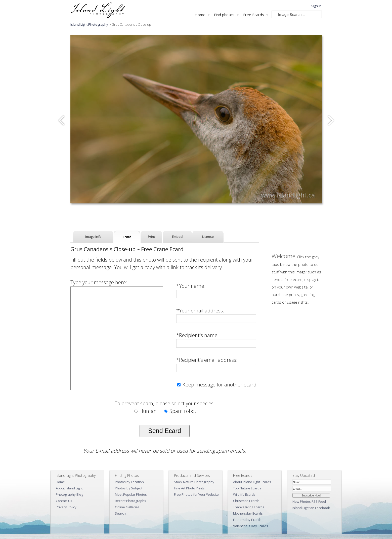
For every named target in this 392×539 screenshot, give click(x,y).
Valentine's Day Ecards (251, 526)
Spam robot (180, 411)
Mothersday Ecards (248, 513)
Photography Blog (69, 494)
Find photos (224, 15)
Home (200, 15)
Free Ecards (254, 15)
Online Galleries (127, 507)
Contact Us (64, 501)
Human (146, 411)
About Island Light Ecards (252, 482)
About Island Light (69, 488)
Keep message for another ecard (219, 385)
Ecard (127, 237)
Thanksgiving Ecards (249, 507)
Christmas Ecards (246, 501)
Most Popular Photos (131, 494)
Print (151, 237)
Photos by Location (129, 482)
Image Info (93, 237)
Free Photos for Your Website (196, 494)
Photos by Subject (129, 488)
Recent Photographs (130, 501)
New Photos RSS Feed (309, 501)
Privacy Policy (66, 507)
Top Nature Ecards (247, 488)
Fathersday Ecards (247, 520)
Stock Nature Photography (194, 482)
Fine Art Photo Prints (189, 488)
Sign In (316, 6)
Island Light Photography (89, 24)
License (208, 237)
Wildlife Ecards (244, 494)
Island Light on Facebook (311, 508)
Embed (177, 237)
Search (120, 513)
